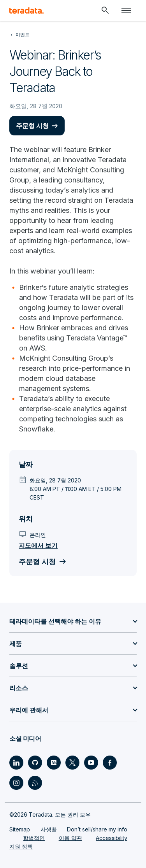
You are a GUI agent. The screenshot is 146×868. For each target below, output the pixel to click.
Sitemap (20, 829)
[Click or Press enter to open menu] (126, 11)
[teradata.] (26, 11)
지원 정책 (21, 846)
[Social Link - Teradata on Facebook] (110, 763)
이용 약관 (70, 838)
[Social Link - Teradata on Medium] (54, 763)
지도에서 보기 (38, 545)
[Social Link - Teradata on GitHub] (35, 763)
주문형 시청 (32, 126)
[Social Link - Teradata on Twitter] (72, 763)
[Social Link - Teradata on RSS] (35, 783)
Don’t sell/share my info (97, 829)
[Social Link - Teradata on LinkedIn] (16, 763)
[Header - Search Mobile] (105, 11)
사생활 (49, 829)
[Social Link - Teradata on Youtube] (91, 763)
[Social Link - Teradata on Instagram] (16, 783)
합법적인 (34, 838)
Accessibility (112, 838)
